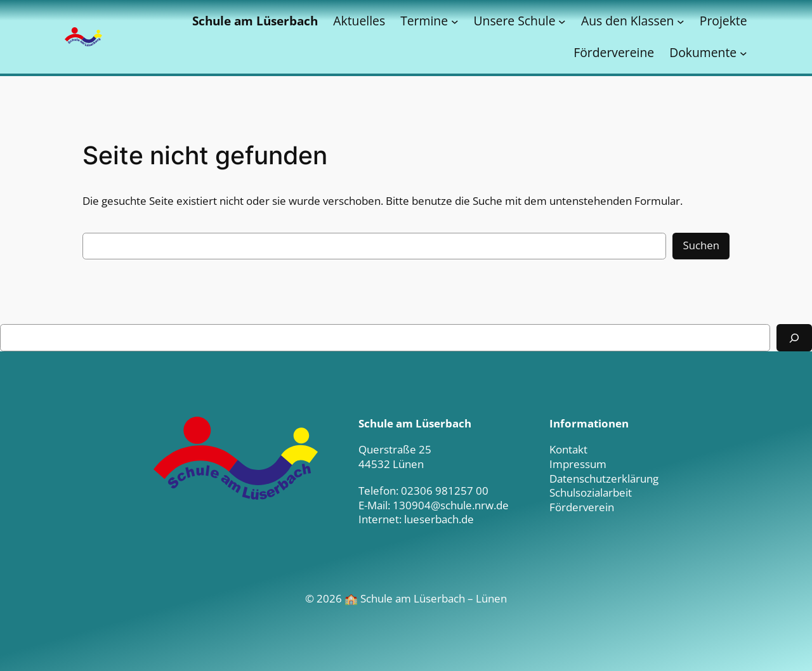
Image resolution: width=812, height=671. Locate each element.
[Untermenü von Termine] (455, 21)
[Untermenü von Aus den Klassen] (681, 21)
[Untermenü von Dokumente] (743, 53)
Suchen (701, 245)
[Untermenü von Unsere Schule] (562, 21)
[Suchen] (794, 338)
